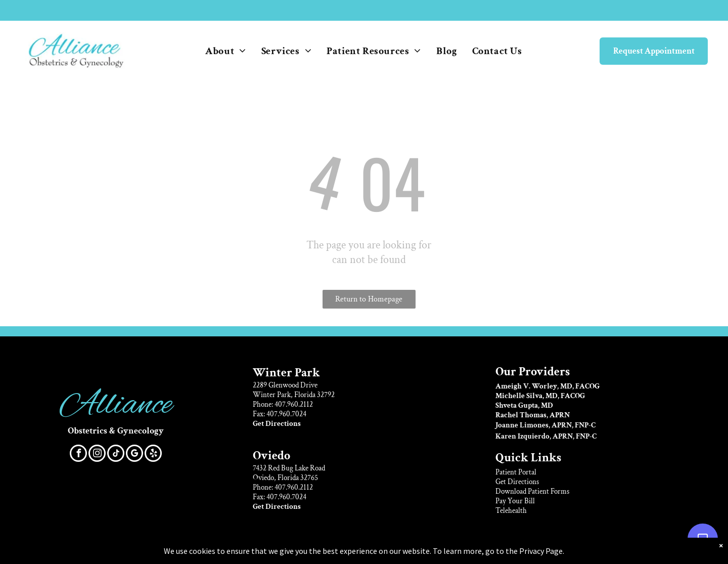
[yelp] (153, 454)
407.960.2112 (294, 404)
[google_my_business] (134, 454)
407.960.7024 (286, 414)
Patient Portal (516, 472)
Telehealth (511, 511)
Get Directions (517, 482)
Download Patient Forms (532, 491)
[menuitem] (226, 51)
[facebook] (78, 454)
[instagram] (97, 454)
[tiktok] (116, 454)
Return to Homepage (369, 299)
